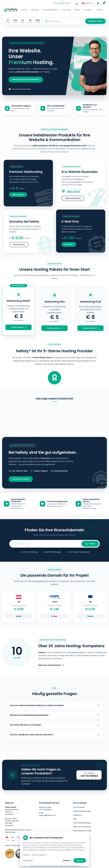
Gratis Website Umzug (82, 831)
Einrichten (69, 244)
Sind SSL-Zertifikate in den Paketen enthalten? (54, 735)
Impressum (78, 815)
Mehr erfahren (18, 195)
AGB (75, 819)
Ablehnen (67, 860)
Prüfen (90, 544)
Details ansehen (19, 327)
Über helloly (87, 10)
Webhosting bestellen (82, 811)
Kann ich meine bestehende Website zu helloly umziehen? (54, 705)
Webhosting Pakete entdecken (26, 79)
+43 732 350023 (45, 810)
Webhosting (35, 10)
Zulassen (80, 860)
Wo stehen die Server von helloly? (54, 725)
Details (19, 616)
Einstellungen (28, 860)
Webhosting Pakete (73, 198)
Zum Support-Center (21, 479)
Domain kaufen (79, 807)
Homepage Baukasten (50, 10)
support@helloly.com (47, 815)
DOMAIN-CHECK (95, 21)
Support (77, 10)
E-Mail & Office (66, 10)
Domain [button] (99, 10)
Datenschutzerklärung (82, 823)
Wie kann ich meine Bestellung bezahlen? (54, 715)
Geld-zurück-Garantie (82, 827)
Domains (24, 10)
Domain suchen (19, 245)
